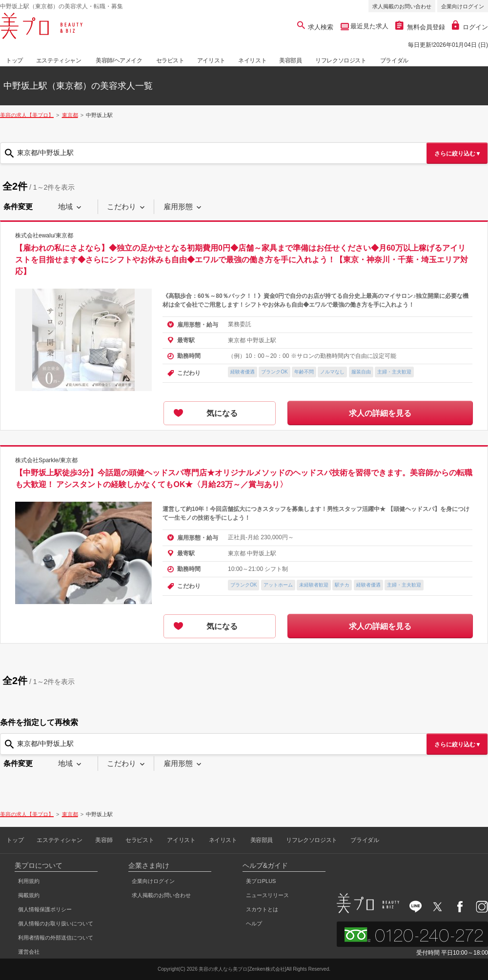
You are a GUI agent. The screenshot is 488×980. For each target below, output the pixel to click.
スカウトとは (262, 909)
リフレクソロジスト (341, 60)
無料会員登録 (420, 27)
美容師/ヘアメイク (119, 60)
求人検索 (315, 27)
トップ (14, 60)
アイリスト (211, 60)
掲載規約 (29, 895)
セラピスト (170, 60)
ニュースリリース (267, 895)
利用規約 (29, 881)
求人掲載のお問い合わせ (402, 6)
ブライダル (394, 60)
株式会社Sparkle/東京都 (46, 460)
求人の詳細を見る (380, 413)
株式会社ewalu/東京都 (44, 235)
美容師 (104, 840)
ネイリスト (252, 60)
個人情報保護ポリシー (45, 909)
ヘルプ (254, 923)
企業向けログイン (463, 6)
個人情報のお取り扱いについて (56, 923)
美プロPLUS (261, 881)
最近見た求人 (369, 26)
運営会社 (29, 952)
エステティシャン (59, 60)
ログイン (470, 27)
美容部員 (290, 60)
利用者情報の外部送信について (56, 938)
